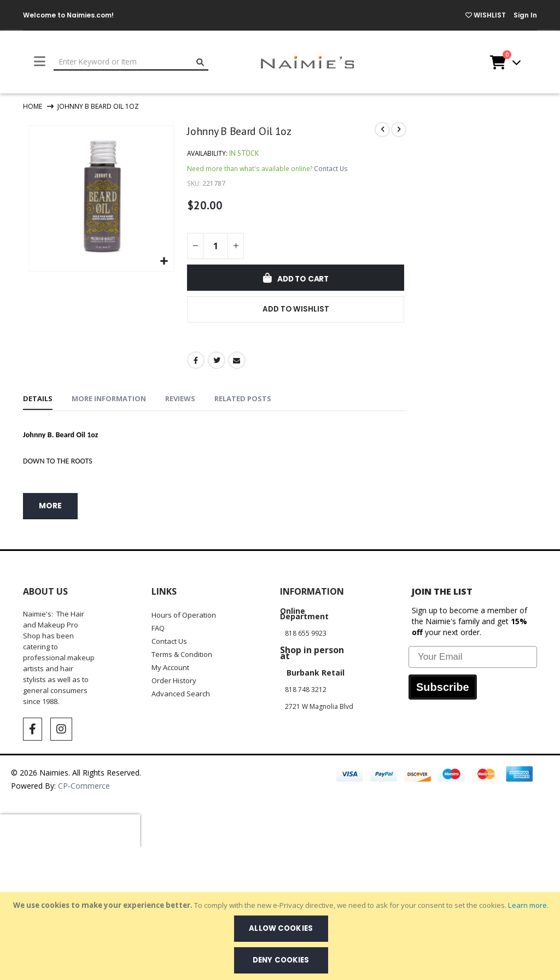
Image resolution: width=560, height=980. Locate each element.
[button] (164, 260)
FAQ (158, 630)
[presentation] (70, 832)
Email (236, 362)
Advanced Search (181, 695)
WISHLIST (486, 15)
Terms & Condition (182, 656)
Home (33, 106)
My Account (170, 669)
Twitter (216, 362)
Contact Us (332, 169)
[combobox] (131, 62)
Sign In (525, 15)
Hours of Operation (184, 617)
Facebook (196, 362)
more (51, 508)
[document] (281, 936)
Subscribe (443, 689)
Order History (174, 682)
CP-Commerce (85, 787)
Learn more (527, 905)
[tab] (38, 401)
